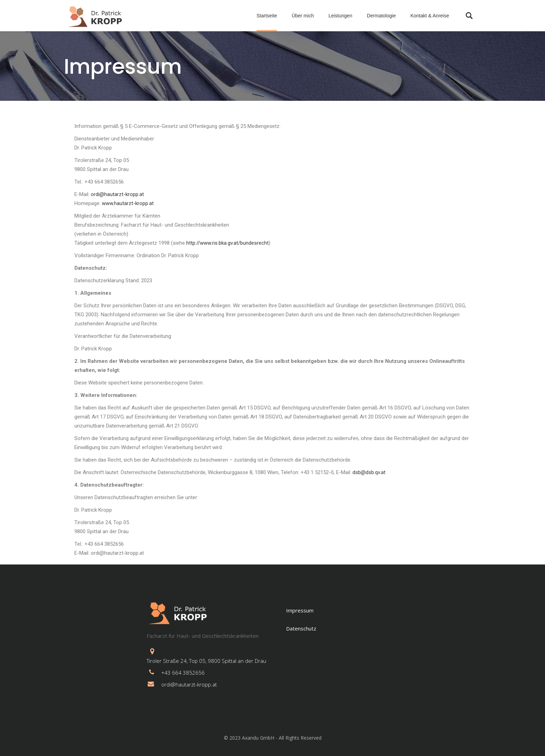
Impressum (300, 610)
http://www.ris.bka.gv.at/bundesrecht (227, 243)
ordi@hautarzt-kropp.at (117, 194)
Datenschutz (301, 628)
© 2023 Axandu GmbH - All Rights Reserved (273, 738)
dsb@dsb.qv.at (369, 472)
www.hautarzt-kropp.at (128, 203)
